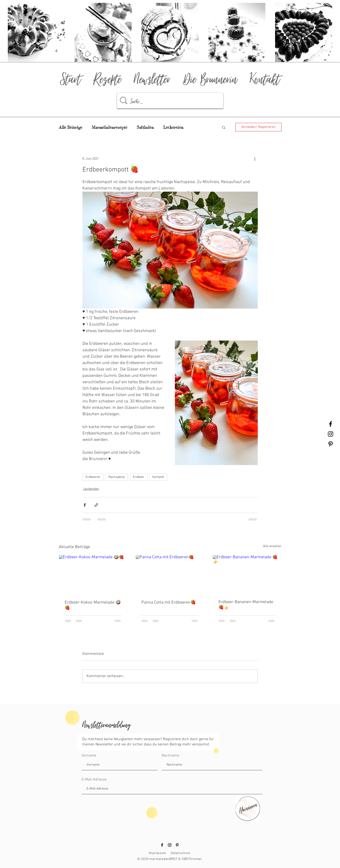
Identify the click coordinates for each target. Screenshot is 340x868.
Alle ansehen (272, 546)
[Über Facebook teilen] (85, 505)
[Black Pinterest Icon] (331, 444)
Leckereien (173, 127)
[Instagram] (170, 845)
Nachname (170, 756)
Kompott (158, 477)
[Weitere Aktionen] (255, 159)
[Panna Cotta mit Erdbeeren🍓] (170, 574)
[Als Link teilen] (96, 505)
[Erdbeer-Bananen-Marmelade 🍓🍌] (247, 574)
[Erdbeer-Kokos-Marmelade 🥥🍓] (93, 574)
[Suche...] (172, 101)
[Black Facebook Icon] (331, 424)
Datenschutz (181, 853)
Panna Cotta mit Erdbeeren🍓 (169, 603)
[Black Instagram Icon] (331, 434)
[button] (224, 127)
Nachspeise (117, 477)
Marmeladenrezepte (109, 127)
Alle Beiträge (70, 127)
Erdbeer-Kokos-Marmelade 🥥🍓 (93, 605)
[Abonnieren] (247, 807)
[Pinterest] (177, 845)
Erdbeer (139, 477)
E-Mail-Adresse (94, 780)
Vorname (89, 756)
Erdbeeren (93, 477)
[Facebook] (162, 845)
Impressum (158, 853)
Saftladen (145, 127)
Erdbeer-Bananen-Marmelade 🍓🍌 (246, 605)
